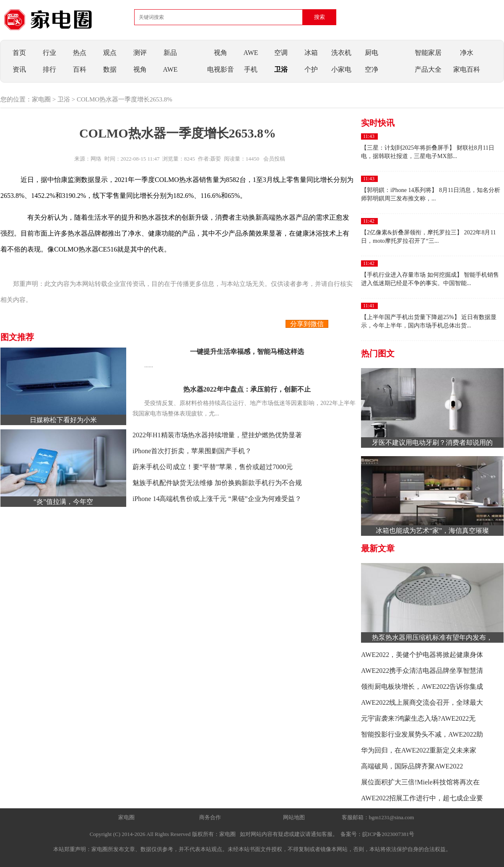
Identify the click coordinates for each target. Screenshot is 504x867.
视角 (140, 69)
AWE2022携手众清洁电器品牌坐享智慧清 (422, 671)
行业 (49, 53)
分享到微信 (307, 324)
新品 (170, 53)
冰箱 (311, 53)
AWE (170, 69)
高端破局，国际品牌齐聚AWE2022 (412, 766)
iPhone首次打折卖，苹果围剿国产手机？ (192, 451)
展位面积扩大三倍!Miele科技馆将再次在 (420, 782)
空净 (372, 69)
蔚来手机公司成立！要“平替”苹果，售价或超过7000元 (213, 467)
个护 (311, 69)
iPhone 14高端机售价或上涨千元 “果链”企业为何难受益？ (217, 499)
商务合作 (210, 817)
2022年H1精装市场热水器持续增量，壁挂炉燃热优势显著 (217, 435)
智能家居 (428, 53)
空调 (281, 53)
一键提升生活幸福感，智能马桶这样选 (247, 352)
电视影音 (221, 69)
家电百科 (467, 69)
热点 (80, 53)
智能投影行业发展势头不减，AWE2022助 (422, 734)
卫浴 (281, 69)
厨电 (372, 53)
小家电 (341, 69)
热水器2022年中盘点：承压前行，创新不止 (247, 389)
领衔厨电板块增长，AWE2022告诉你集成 (422, 687)
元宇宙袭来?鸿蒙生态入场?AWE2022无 (418, 718)
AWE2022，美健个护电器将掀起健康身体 (422, 655)
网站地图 (294, 817)
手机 (251, 69)
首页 (19, 53)
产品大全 (428, 69)
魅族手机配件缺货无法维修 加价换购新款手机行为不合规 (217, 483)
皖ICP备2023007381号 (388, 834)
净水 (467, 53)
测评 (140, 53)
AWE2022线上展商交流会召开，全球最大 (422, 702)
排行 (49, 69)
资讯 (19, 69)
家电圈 (41, 99)
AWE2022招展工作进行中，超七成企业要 (422, 798)
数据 (110, 69)
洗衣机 (341, 53)
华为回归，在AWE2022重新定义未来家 (419, 750)
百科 (80, 69)
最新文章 (378, 548)
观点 (110, 53)
